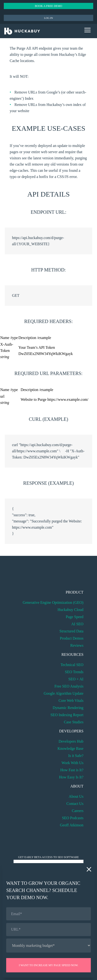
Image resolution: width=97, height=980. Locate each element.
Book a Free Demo (48, 6)
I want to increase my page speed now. (48, 965)
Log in (49, 18)
